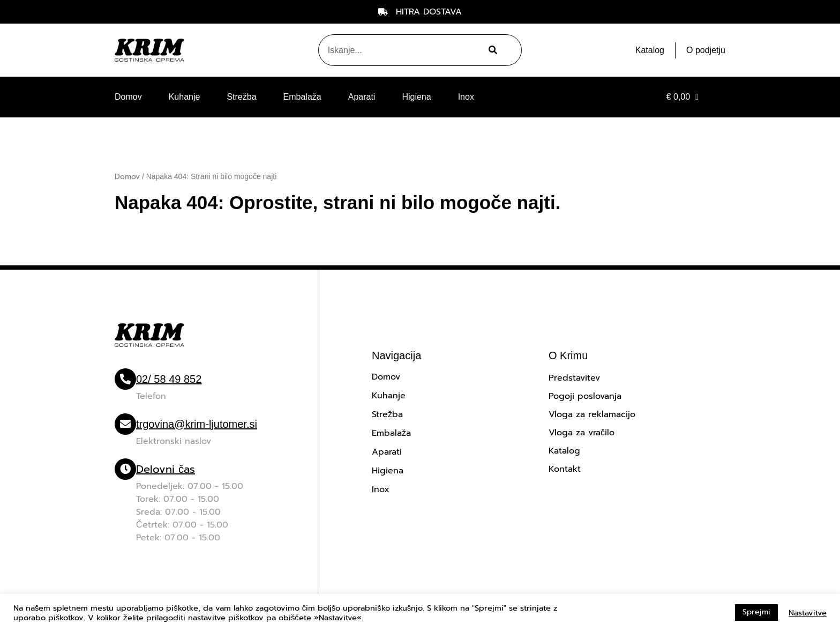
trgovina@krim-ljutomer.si (197, 424)
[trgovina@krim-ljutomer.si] (125, 424)
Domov (128, 97)
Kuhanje (185, 97)
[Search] (492, 50)
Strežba (241, 97)
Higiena (416, 97)
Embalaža (302, 97)
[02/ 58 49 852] (125, 379)
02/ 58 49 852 (169, 379)
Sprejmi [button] (756, 612)
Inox (466, 97)
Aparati (362, 97)
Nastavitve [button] (808, 613)
